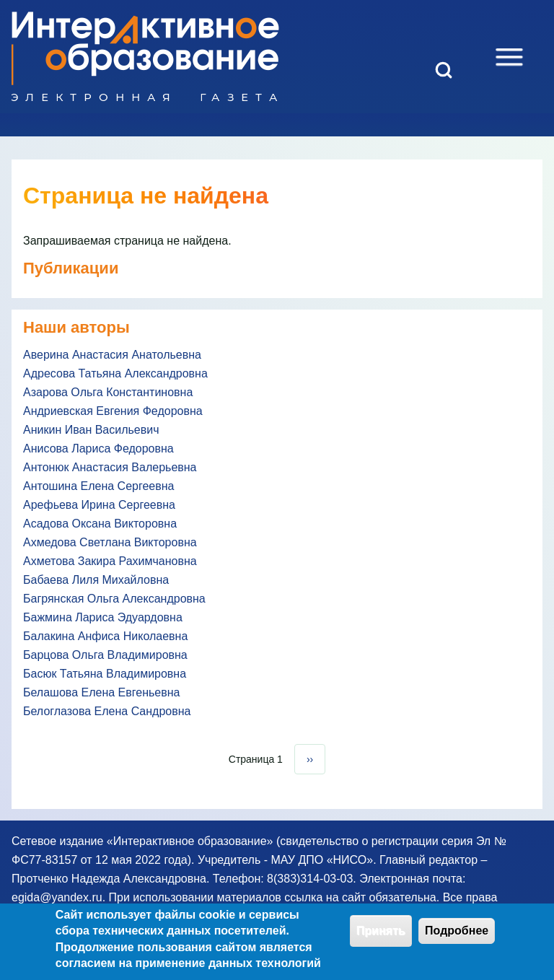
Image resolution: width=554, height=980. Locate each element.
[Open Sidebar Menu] (509, 57)
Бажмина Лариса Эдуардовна (103, 617)
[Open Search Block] (444, 70)
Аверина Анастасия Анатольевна (112, 355)
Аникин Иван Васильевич (91, 430)
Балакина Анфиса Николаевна (105, 636)
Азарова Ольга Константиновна (108, 392)
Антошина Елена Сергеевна (98, 486)
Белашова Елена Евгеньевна (101, 692)
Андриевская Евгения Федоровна (113, 411)
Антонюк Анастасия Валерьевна (110, 467)
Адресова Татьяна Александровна (115, 373)
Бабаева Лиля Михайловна (96, 580)
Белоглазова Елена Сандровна (107, 711)
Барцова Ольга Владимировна (105, 655)
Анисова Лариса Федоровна (98, 449)
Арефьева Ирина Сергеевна (99, 505)
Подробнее (457, 936)
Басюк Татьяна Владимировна (105, 674)
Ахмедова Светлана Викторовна (110, 542)
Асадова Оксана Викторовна (100, 524)
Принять (381, 936)
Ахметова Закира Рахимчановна (110, 561)
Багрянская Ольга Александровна (114, 599)
